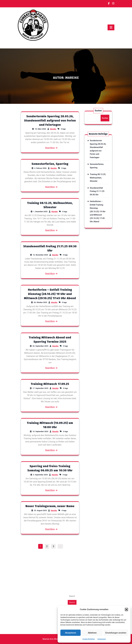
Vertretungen (74, 525)
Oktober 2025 (24, 532)
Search (72, 552)
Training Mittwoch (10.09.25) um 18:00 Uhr (50, 431)
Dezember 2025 (26, 525)
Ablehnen (92, 633)
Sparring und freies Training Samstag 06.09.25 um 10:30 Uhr (50, 474)
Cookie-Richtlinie (88, 639)
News (71, 522)
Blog (70, 518)
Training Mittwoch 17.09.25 (50, 390)
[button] (126, 609)
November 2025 (26, 528)
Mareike (51, 131)
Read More (50, 139)
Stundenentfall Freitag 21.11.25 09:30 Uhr (98, 186)
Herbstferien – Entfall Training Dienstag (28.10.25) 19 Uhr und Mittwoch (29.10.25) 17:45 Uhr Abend (50, 300)
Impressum (102, 639)
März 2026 (23, 518)
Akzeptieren (71, 633)
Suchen (98, 115)
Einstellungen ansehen (116, 633)
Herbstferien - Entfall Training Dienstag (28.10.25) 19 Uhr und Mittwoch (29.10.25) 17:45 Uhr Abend (39, 568)
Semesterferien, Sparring (50, 170)
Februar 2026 (24, 522)
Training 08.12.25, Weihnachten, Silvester (98, 180)
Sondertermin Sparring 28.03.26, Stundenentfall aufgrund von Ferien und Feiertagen (50, 127)
